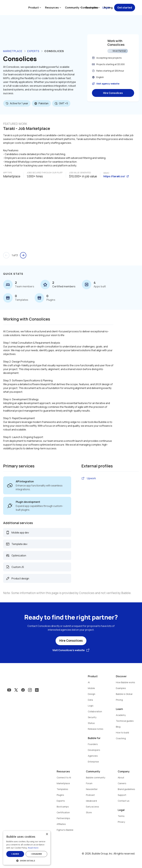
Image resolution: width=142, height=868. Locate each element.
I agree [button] (15, 854)
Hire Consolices (113, 93)
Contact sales (89, 8)
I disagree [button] (37, 854)
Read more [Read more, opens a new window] (33, 848)
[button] (27, 860)
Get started (125, 8)
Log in (106, 8)
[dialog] (27, 848)
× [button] (47, 834)
